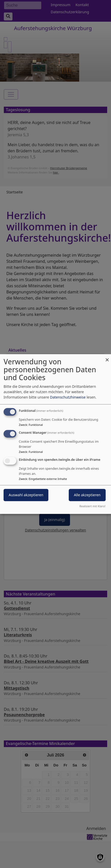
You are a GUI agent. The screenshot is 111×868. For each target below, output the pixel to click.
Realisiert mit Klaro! (92, 506)
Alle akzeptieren (87, 495)
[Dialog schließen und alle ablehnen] (107, 357)
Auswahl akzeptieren (26, 495)
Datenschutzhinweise (68, 397)
